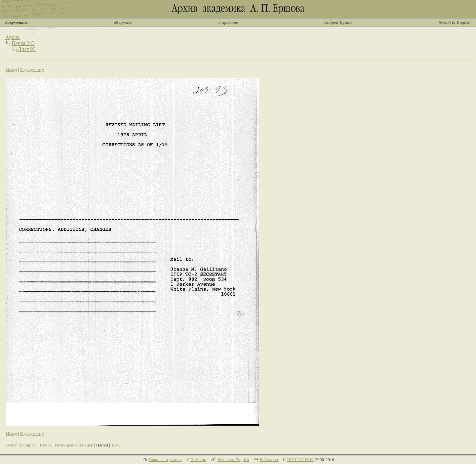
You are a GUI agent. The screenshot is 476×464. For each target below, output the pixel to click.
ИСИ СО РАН (300, 460)
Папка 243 (23, 43)
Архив (13, 37)
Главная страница (165, 460)
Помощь (198, 460)
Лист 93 (27, 49)
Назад (12, 70)
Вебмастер (269, 460)
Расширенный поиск (74, 445)
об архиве (123, 22)
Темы (116, 445)
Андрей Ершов (338, 22)
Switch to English (455, 22)
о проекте (228, 22)
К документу (32, 70)
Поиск (46, 445)
